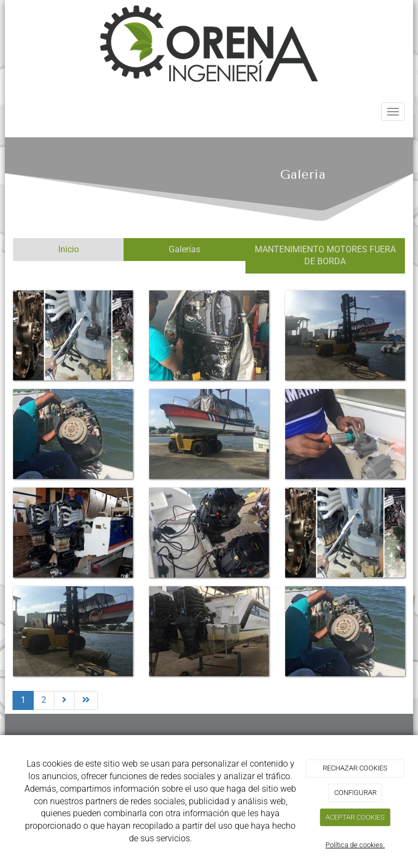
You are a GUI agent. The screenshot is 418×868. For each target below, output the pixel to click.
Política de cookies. (355, 845)
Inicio (69, 249)
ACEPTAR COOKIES (355, 817)
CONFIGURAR (355, 793)
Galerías (185, 249)
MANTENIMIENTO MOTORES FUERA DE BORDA (325, 256)
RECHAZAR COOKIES (355, 768)
